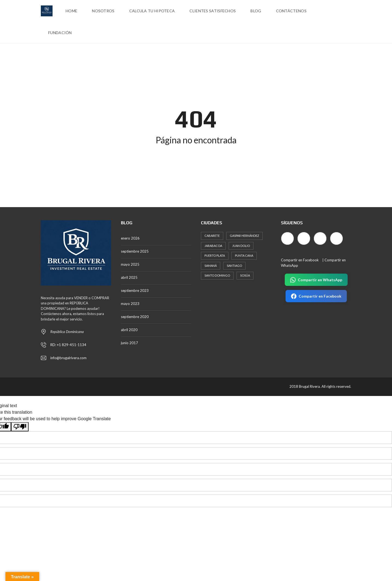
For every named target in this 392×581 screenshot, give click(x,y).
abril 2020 (129, 330)
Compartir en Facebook (300, 260)
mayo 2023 (130, 304)
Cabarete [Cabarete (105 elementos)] (212, 236)
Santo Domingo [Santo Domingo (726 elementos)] (217, 275)
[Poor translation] (20, 427)
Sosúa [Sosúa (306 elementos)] (245, 275)
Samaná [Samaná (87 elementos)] (211, 266)
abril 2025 (129, 277)
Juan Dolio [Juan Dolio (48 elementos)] (241, 246)
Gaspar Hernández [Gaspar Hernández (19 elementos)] (244, 236)
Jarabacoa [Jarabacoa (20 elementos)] (213, 246)
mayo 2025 (130, 264)
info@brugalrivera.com (68, 358)
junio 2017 (129, 343)
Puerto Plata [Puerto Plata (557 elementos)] (215, 255)
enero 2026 (130, 238)
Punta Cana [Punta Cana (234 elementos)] (244, 255)
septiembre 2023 (135, 290)
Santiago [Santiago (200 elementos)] (234, 266)
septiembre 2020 (135, 317)
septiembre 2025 (135, 251)
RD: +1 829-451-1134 (68, 345)
